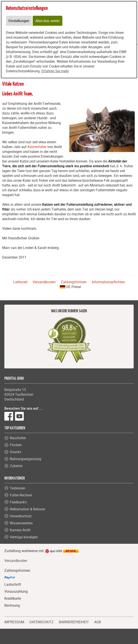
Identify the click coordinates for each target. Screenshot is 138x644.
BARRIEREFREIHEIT (74, 622)
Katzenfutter (37, 147)
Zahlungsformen (74, 282)
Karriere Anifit (20, 530)
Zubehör (16, 466)
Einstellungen (19, 21)
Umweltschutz (21, 516)
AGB (98, 622)
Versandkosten (44, 282)
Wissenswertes (21, 523)
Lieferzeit (20, 282)
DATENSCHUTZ (42, 622)
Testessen (18, 488)
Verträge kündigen (24, 537)
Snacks (15, 452)
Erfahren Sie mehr (55, 71)
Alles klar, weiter (48, 21)
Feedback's (18, 502)
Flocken (16, 445)
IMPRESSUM (14, 622)
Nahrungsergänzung (26, 459)
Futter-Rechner (21, 495)
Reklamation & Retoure (27, 509)
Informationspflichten (108, 282)
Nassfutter (18, 438)
